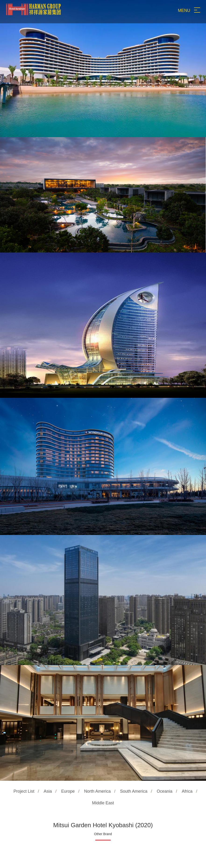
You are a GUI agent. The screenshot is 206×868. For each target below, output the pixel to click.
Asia (48, 791)
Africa (187, 791)
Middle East (103, 803)
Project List (24, 791)
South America (134, 791)
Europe (68, 791)
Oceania (165, 791)
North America (97, 791)
